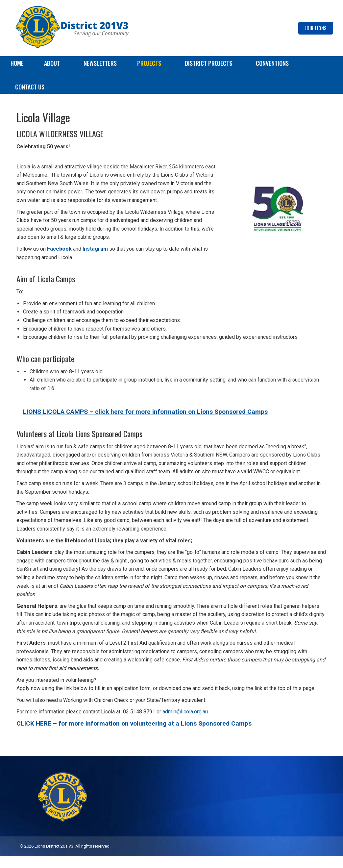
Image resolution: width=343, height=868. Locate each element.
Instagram (95, 261)
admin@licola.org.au (185, 723)
